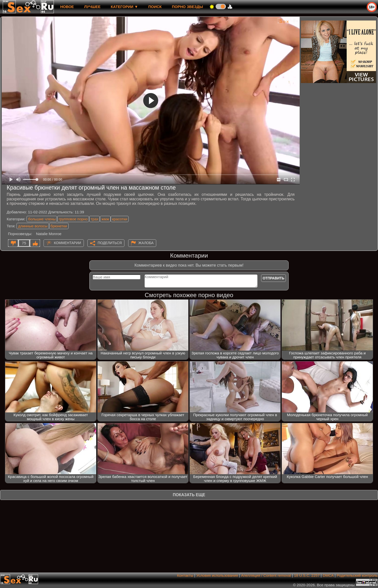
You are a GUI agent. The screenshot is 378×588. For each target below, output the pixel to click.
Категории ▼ (125, 7)
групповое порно (73, 219)
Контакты (185, 575)
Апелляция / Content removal (266, 575)
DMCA (328, 575)
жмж (105, 219)
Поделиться (110, 243)
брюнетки (59, 226)
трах (94, 219)
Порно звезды (187, 7)
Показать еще (189, 495)
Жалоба (146, 243)
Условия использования (217, 575)
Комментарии (67, 243)
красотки (120, 219)
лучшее (92, 7)
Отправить (273, 278)
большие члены (42, 219)
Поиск (155, 7)
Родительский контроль (357, 575)
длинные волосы (33, 226)
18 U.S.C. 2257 (307, 575)
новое (67, 7)
